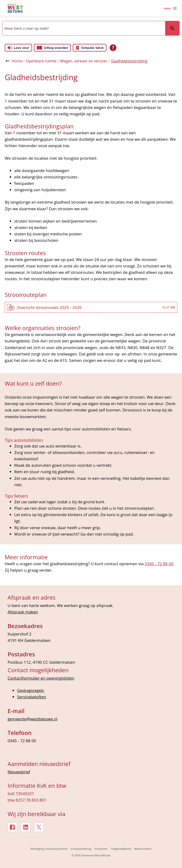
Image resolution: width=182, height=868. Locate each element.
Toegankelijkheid (121, 849)
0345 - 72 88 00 (159, 564)
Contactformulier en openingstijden (41, 678)
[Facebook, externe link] (12, 827)
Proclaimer (101, 849)
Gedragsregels (31, 690)
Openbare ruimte (41, 61)
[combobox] (83, 28)
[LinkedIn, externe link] (26, 827)
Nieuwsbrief (19, 772)
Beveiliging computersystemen (49, 849)
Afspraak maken (23, 612)
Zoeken (170, 28)
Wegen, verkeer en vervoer (84, 61)
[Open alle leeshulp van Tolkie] (113, 48)
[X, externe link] (39, 827)
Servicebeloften (32, 697)
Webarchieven (143, 849)
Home (17, 61)
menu (171, 8)
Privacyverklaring (81, 849)
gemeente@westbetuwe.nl (32, 719)
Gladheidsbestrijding (129, 61)
